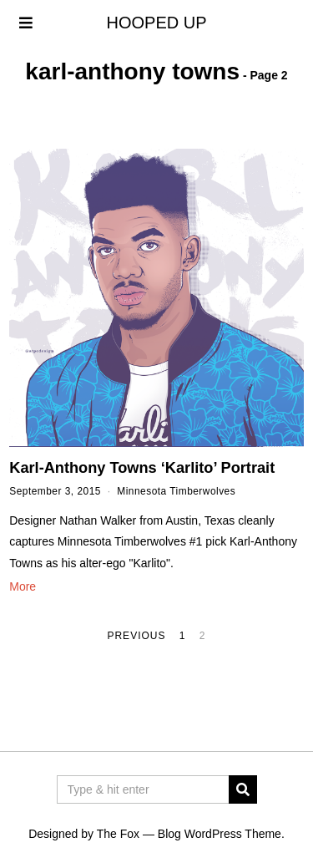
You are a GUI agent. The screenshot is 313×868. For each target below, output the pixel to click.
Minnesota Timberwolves (176, 491)
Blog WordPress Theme (220, 834)
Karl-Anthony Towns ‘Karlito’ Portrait (142, 468)
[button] (243, 789)
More (23, 586)
